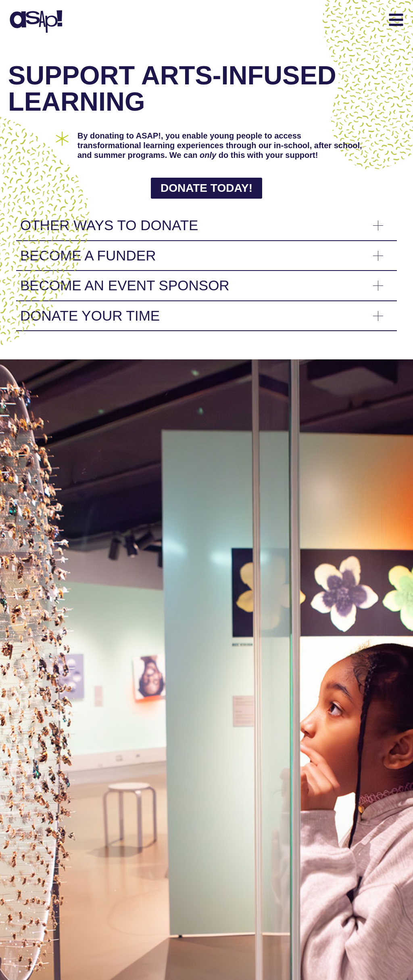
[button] (251, 21)
